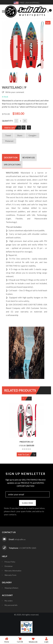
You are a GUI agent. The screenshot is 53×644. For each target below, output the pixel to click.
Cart (20, 640)
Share (20, 135)
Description (11, 158)
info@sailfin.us (20, 539)
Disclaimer (9, 566)
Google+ (32, 135)
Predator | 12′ (27, 442)
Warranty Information (13, 571)
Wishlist (33, 640)
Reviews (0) (29, 158)
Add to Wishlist (23, 128)
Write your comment (15, 92)
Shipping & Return (11, 588)
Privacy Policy (10, 562)
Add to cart (9, 128)
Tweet (8, 135)
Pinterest (9, 141)
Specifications (12, 165)
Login (46, 640)
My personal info (11, 605)
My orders (9, 601)
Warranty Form (10, 575)
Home (7, 640)
